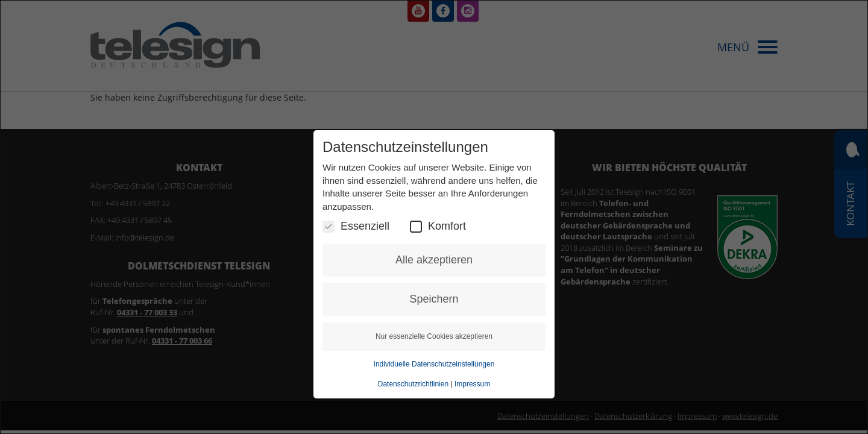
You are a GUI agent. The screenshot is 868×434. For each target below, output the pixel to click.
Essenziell (356, 226)
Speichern (434, 299)
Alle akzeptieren (434, 260)
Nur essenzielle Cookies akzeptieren (434, 336)
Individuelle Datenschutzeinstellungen (434, 364)
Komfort (438, 226)
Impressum (472, 384)
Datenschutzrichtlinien (413, 384)
